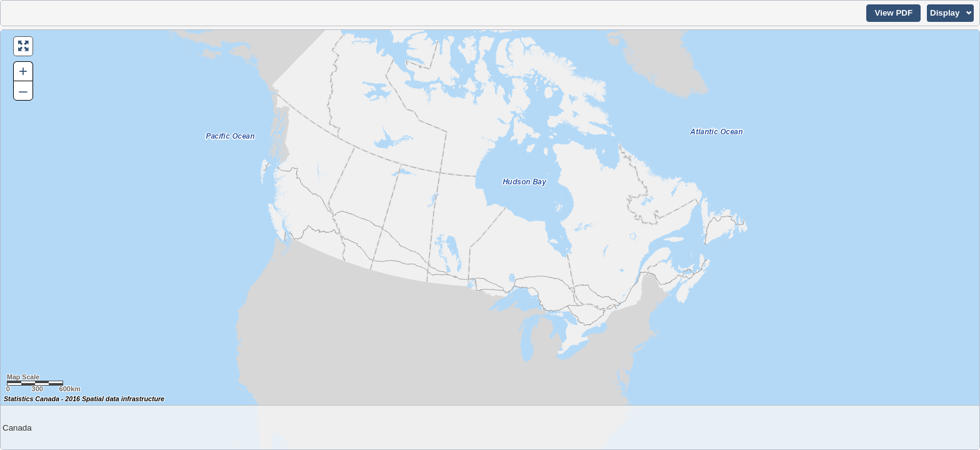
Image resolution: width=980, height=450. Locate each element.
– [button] (23, 90)
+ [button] (23, 71)
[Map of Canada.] (490, 240)
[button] (893, 13)
